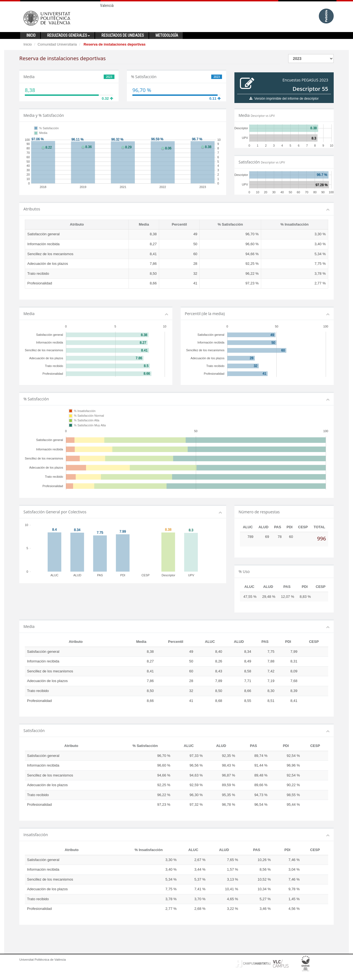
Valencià (107, 6)
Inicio (28, 44)
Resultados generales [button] (69, 35)
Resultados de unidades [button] (123, 35)
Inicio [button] (31, 35)
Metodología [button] (167, 35)
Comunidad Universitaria (57, 44)
